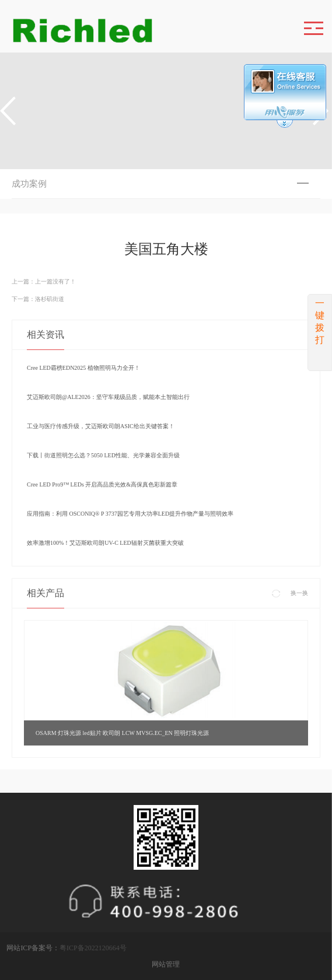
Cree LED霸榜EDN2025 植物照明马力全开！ (83, 368)
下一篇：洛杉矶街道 (38, 299)
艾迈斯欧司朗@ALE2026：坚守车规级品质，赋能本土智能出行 (108, 397)
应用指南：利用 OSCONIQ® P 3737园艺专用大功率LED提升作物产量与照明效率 (130, 514)
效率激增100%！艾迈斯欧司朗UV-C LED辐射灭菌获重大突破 (105, 543)
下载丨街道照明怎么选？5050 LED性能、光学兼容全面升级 (103, 455)
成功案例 (29, 184)
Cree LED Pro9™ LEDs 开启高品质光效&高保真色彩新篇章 (102, 484)
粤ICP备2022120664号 (93, 948)
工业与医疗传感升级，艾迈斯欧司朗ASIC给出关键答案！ (101, 426)
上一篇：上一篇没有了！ (44, 281)
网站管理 (166, 964)
